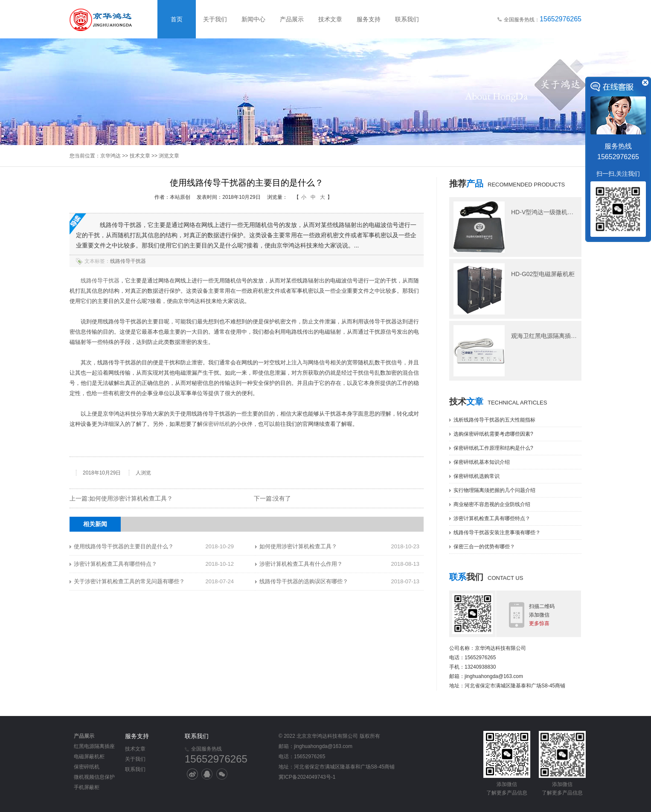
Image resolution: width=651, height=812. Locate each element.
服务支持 (369, 19)
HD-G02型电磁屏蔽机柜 (543, 274)
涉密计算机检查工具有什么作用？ (301, 564)
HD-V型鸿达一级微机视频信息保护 (557, 212)
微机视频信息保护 (94, 777)
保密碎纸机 (217, 424)
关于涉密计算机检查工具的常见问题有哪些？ (129, 581)
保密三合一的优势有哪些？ (484, 547)
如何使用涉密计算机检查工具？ (131, 498)
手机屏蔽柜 (87, 787)
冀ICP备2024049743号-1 (307, 777)
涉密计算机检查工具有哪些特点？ (115, 564)
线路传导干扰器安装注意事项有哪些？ (497, 533)
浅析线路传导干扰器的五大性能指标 (494, 420)
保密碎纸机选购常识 (477, 476)
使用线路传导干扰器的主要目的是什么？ (124, 546)
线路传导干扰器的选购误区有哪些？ (304, 581)
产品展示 (292, 19)
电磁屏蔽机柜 (89, 757)
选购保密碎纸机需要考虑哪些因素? (493, 434)
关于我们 (215, 19)
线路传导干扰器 (128, 261)
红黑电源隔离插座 (94, 746)
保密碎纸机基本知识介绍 (482, 462)
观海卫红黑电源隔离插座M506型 (554, 336)
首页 (177, 19)
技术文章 (330, 19)
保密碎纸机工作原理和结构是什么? (493, 448)
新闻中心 (253, 19)
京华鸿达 (110, 156)
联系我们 (407, 19)
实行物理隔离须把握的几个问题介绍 (494, 490)
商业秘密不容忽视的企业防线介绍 (492, 504)
